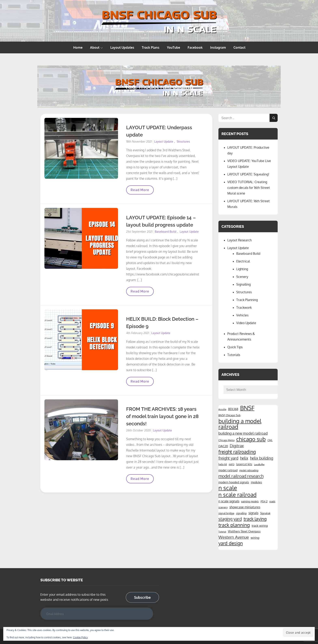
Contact (239, 47)
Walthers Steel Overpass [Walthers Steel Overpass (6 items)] (244, 531)
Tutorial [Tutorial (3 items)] (222, 532)
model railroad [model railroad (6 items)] (228, 470)
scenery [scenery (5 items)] (223, 507)
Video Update (246, 323)
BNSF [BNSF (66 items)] (247, 408)
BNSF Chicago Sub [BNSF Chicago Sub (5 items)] (229, 415)
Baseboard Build (165, 232)
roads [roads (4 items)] (272, 501)
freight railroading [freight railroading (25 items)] (237, 452)
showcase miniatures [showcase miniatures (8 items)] (245, 507)
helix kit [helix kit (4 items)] (223, 464)
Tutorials (234, 355)
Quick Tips (235, 347)
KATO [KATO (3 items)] (232, 464)
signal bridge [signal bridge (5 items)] (226, 513)
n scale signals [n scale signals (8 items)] (229, 501)
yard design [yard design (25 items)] (231, 543)
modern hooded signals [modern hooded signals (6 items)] (234, 482)
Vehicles (242, 315)
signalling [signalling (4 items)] (241, 513)
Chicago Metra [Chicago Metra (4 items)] (226, 440)
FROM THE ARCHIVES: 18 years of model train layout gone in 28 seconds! (162, 416)
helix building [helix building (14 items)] (262, 458)
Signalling (243, 284)
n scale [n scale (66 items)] (228, 488)
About (96, 47)
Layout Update (164, 141)
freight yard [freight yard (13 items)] (228, 458)
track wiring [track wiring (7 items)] (260, 526)
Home (78, 47)
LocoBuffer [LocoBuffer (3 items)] (259, 464)
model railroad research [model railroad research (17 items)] (241, 476)
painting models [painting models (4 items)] (250, 501)
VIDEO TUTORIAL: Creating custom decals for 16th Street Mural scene (249, 188)
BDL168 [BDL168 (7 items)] (233, 409)
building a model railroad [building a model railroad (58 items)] (240, 424)
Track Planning (247, 300)
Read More (140, 191)
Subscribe (142, 597)
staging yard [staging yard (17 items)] (230, 519)
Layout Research (240, 240)
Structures (183, 141)
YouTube (174, 47)
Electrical (243, 261)
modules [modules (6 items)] (256, 482)
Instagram (218, 47)
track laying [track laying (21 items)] (255, 519)
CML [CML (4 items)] (270, 440)
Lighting (242, 269)
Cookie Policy (80, 637)
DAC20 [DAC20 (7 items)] (223, 446)
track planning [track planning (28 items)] (234, 525)
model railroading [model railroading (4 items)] (249, 470)
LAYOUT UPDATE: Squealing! (248, 174)
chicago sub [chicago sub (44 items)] (251, 439)
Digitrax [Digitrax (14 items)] (237, 446)
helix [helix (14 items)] (244, 458)
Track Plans (151, 47)
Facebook (195, 47)
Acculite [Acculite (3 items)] (222, 409)
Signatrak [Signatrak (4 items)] (265, 513)
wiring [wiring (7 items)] (255, 538)
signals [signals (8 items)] (253, 513)
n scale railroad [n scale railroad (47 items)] (237, 495)
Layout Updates (122, 47)
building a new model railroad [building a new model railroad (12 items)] (243, 433)
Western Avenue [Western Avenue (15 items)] (234, 537)
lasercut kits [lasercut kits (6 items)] (244, 464)
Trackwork (244, 307)
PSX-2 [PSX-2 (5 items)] (264, 501)
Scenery (242, 277)
